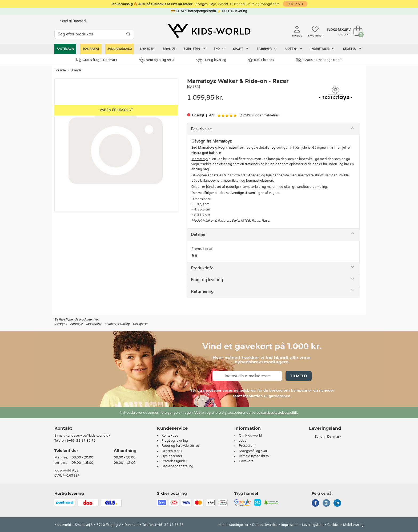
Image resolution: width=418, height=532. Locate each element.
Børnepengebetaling (177, 466)
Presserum (247, 446)
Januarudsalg (120, 49)
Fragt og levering (207, 280)
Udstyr (294, 49)
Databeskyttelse (265, 525)
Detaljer (198, 234)
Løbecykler (94, 324)
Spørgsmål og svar (253, 451)
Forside (60, 70)
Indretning (323, 49)
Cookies (333, 525)
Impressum (290, 525)
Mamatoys (200, 159)
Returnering (202, 291)
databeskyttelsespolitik (279, 413)
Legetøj (352, 49)
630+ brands (261, 60)
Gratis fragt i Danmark (97, 60)
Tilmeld (299, 376)
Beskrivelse (201, 129)
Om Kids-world (250, 436)
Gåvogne (61, 324)
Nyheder (147, 49)
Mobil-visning (353, 525)
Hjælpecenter (172, 456)
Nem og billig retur (157, 60)
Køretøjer (77, 324)
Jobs (242, 441)
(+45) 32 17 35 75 (81, 441)
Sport (241, 49)
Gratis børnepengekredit (319, 60)
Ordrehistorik (172, 451)
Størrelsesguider (174, 461)
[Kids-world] (209, 31)
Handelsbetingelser (233, 525)
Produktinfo (202, 268)
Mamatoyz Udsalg (117, 324)
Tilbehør (267, 49)
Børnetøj (194, 49)
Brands (169, 49)
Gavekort (246, 461)
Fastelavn (65, 49)
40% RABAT (91, 49)
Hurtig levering (211, 60)
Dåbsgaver (140, 324)
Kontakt (63, 428)
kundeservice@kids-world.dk (88, 436)
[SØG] (128, 34)
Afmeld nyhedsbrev (254, 456)
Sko (219, 49)
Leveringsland (313, 525)
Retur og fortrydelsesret (180, 446)
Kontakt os (170, 436)
